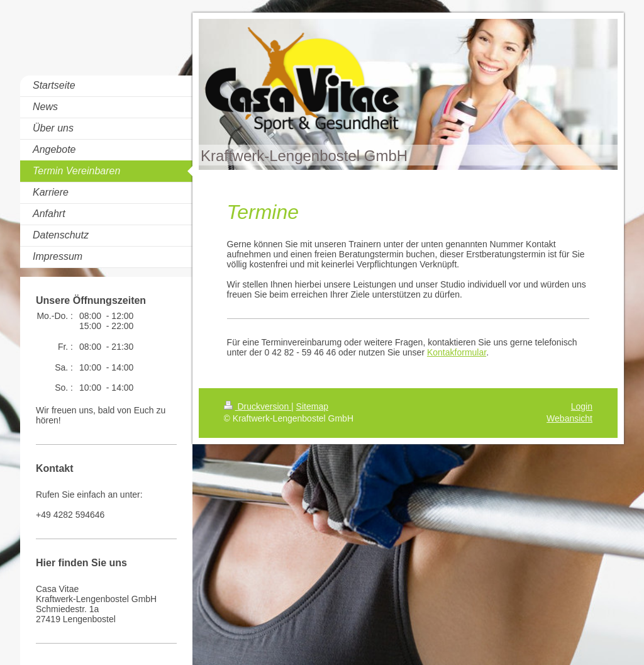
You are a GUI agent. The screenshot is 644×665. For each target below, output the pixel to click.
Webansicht (569, 418)
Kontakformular (457, 352)
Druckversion (258, 406)
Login (582, 406)
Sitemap (312, 406)
